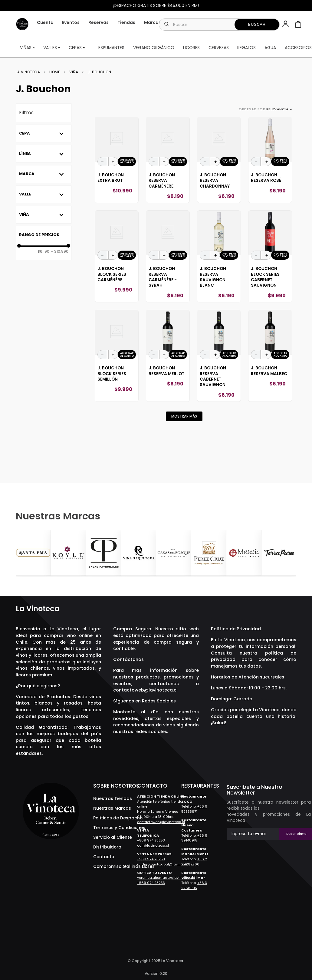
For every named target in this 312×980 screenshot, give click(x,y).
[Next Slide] (291, 553)
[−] (102, 162)
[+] (113, 162)
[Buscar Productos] (257, 25)
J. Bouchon (99, 72)
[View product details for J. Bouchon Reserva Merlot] (168, 356)
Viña (74, 72)
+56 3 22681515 (194, 885)
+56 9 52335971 (194, 809)
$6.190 (43, 252)
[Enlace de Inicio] (30, 72)
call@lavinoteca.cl (153, 845)
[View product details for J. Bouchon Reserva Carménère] (168, 160)
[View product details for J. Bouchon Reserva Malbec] (270, 356)
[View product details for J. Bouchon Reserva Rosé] (270, 160)
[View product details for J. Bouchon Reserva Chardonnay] (219, 160)
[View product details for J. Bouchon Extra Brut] (117, 160)
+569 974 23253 (151, 840)
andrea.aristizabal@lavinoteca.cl (166, 864)
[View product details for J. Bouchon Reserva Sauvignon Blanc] (219, 256)
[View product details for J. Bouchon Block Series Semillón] (117, 356)
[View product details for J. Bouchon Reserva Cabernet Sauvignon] (219, 356)
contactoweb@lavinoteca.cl (145, 690)
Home (55, 72)
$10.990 (59, 252)
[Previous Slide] (21, 553)
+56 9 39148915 (194, 838)
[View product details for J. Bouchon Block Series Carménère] (117, 256)
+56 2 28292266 (194, 862)
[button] (286, 25)
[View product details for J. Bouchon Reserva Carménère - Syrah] (168, 256)
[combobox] (219, 25)
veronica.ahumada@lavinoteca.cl (166, 878)
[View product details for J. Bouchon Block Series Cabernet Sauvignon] (270, 256)
